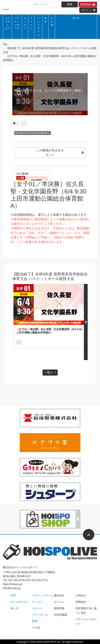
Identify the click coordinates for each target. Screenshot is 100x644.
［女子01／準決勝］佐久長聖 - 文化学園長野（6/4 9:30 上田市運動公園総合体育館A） (49, 331)
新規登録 (88, 4)
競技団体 (59, 608)
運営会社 (59, 595)
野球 (46, 20)
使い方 (76, 18)
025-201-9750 (17, 580)
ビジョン (59, 602)
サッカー (25, 23)
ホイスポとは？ (7, 23)
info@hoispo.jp (12, 588)
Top (5, 44)
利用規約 (81, 602)
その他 (52, 22)
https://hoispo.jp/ (13, 584)
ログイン (88, 10)
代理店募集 (61, 615)
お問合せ (81, 595)
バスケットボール (17, 23)
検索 (70, 4)
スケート (31, 23)
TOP (13, 595)
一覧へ (50, 372)
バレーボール (39, 27)
